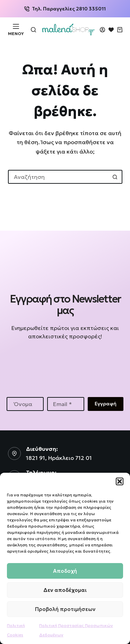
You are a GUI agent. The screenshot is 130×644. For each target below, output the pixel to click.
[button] (120, 481)
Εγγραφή (106, 404)
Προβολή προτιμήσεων (65, 609)
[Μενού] (16, 30)
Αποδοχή (65, 571)
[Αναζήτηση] (33, 30)
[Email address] (66, 404)
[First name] (25, 404)
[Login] (102, 30)
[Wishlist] (111, 30)
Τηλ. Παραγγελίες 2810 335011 (65, 9)
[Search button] (115, 177)
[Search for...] (58, 177)
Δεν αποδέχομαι (65, 590)
